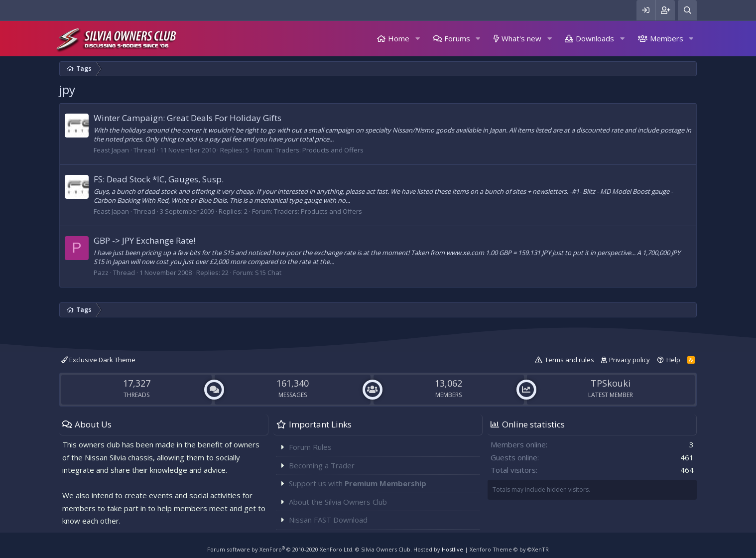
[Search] (687, 10)
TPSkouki (611, 383)
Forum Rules (310, 447)
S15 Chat (268, 273)
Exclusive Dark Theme (98, 360)
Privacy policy (630, 360)
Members (667, 38)
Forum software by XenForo (280, 549)
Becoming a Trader (322, 465)
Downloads (595, 38)
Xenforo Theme (509, 549)
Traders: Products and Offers (319, 150)
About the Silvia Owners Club (338, 502)
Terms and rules (569, 360)
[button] (417, 39)
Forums (457, 38)
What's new (521, 38)
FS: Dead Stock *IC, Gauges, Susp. (159, 179)
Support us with (358, 483)
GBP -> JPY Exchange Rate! (144, 240)
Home (399, 38)
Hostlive (452, 549)
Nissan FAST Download (328, 520)
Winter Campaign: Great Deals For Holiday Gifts (188, 118)
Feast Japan (111, 150)
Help (673, 360)
